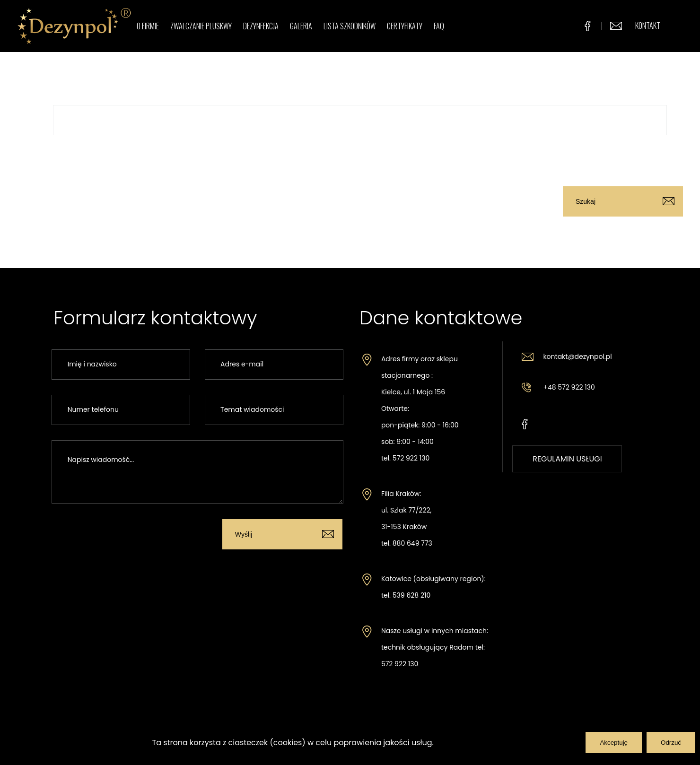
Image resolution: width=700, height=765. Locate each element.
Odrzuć (671, 743)
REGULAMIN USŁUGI (567, 459)
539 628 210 (411, 595)
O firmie (148, 26)
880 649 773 (412, 543)
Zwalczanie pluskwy (201, 26)
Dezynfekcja (261, 26)
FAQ (439, 26)
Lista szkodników (350, 26)
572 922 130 (411, 458)
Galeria (301, 26)
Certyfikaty (405, 26)
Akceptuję (614, 743)
